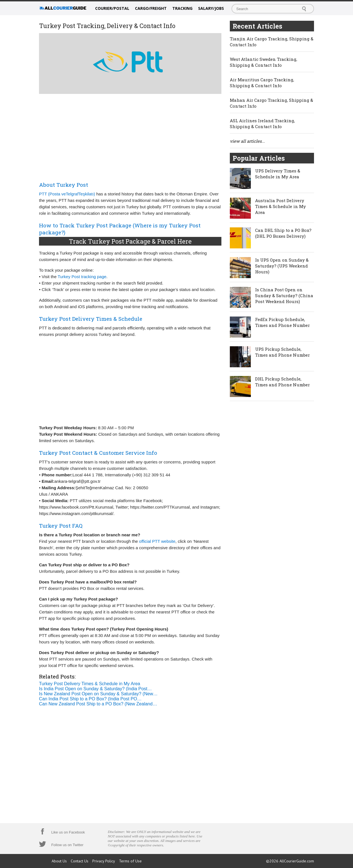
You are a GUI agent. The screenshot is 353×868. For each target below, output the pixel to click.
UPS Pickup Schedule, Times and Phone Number (282, 352)
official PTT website (157, 541)
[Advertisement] (130, 137)
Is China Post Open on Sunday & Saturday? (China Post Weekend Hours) (284, 296)
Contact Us (80, 861)
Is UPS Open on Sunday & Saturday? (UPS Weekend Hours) (282, 266)
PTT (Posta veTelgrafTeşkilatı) (67, 194)
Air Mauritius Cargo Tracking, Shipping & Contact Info (262, 83)
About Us (59, 861)
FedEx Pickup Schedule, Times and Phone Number (282, 322)
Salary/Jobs (211, 8)
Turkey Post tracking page (82, 277)
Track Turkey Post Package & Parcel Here (130, 241)
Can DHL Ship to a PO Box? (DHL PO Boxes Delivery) (283, 233)
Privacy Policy (104, 861)
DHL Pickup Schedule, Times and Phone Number (282, 382)
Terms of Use (130, 861)
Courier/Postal (112, 8)
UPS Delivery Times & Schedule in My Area (278, 174)
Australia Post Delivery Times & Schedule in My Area (280, 206)
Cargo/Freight (151, 8)
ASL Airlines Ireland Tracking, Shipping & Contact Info (262, 123)
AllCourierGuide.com (297, 861)
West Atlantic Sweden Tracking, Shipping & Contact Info (263, 62)
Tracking (182, 8)
